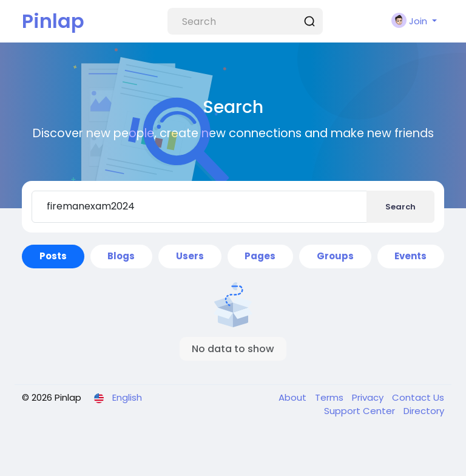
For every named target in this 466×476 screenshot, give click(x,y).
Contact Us (418, 397)
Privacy (369, 397)
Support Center (361, 411)
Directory (424, 411)
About (294, 397)
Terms (330, 397)
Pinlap (53, 21)
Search (400, 207)
